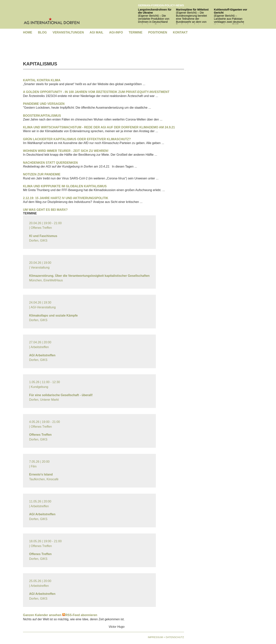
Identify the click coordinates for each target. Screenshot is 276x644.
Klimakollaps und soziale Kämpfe (53, 315)
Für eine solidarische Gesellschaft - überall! (61, 395)
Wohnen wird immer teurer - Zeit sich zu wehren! (66, 151)
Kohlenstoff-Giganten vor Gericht (230, 11)
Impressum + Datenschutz (166, 637)
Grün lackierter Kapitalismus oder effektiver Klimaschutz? (77, 139)
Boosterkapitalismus (42, 116)
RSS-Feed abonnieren (80, 615)
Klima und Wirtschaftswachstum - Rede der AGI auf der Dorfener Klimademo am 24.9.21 (99, 127)
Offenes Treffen (40, 435)
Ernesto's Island (41, 474)
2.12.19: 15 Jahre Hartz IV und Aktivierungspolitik (66, 198)
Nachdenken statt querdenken (50, 163)
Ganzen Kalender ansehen (42, 615)
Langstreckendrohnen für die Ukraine (155, 11)
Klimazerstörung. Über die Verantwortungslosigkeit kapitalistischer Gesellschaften (89, 276)
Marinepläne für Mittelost (192, 10)
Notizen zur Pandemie (42, 174)
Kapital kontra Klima (42, 80)
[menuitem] (28, 33)
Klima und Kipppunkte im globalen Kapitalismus (65, 186)
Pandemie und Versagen (44, 104)
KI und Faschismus (43, 236)
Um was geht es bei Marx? (45, 210)
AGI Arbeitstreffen (42, 355)
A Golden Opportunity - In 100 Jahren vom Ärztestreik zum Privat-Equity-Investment (96, 92)
